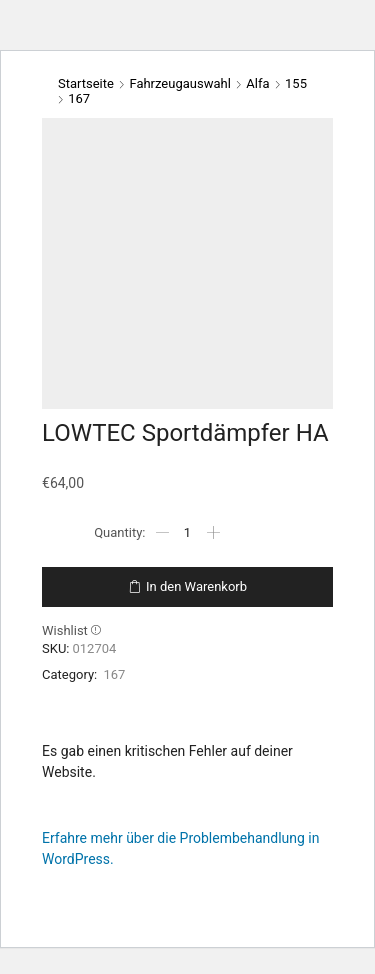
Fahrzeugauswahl (179, 83)
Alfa (257, 83)
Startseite (86, 83)
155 (296, 83)
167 (79, 98)
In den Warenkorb (196, 586)
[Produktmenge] (188, 533)
